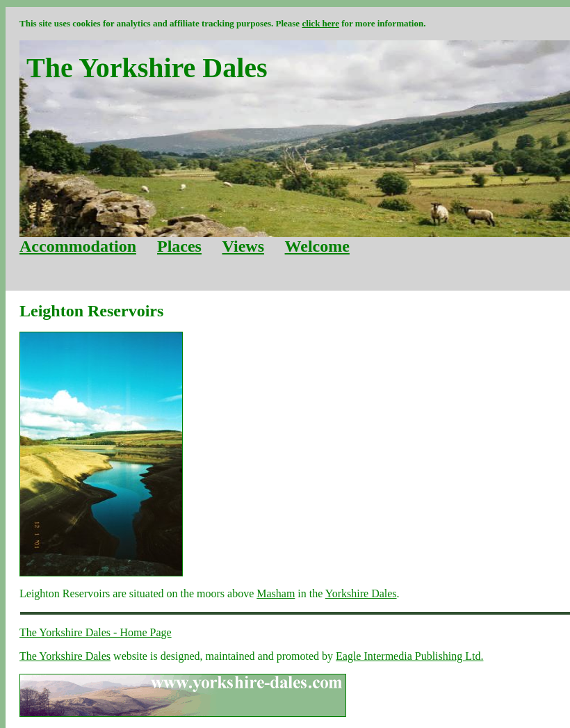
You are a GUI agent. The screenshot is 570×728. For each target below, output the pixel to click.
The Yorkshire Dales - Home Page (96, 632)
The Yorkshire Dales (65, 656)
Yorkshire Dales (361, 593)
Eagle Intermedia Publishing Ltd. (409, 656)
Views (243, 246)
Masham (276, 593)
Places (179, 246)
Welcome (317, 246)
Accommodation (78, 246)
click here (320, 23)
